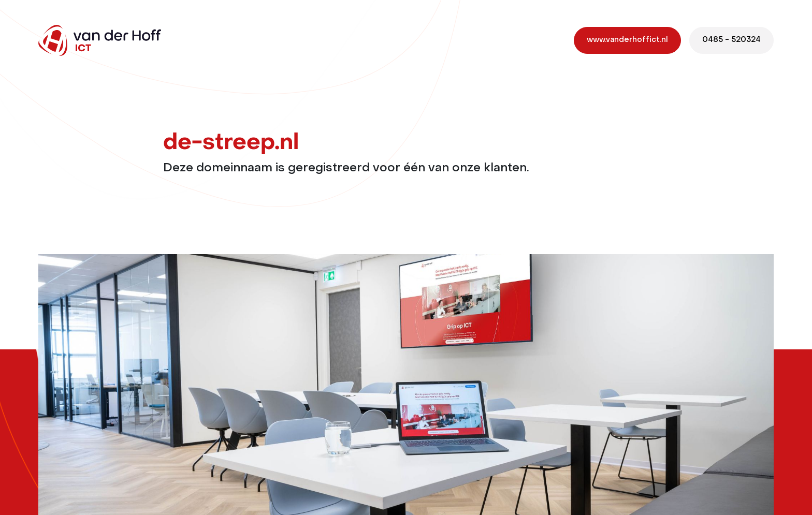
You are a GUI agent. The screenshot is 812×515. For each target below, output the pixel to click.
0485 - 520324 (731, 40)
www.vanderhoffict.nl (627, 40)
